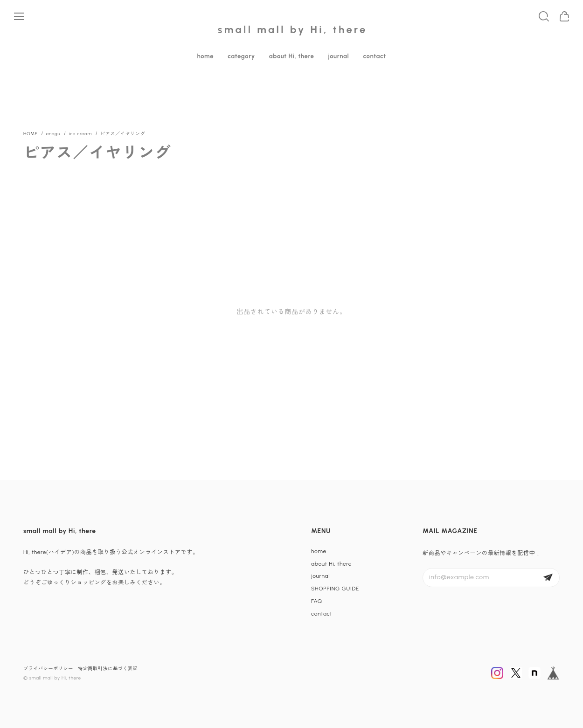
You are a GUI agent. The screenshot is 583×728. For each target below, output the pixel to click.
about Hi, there (292, 56)
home (205, 56)
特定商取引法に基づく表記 (108, 669)
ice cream (80, 134)
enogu (53, 134)
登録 (548, 578)
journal (339, 56)
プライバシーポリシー (48, 669)
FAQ (317, 601)
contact (374, 56)
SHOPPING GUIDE (335, 589)
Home (31, 134)
